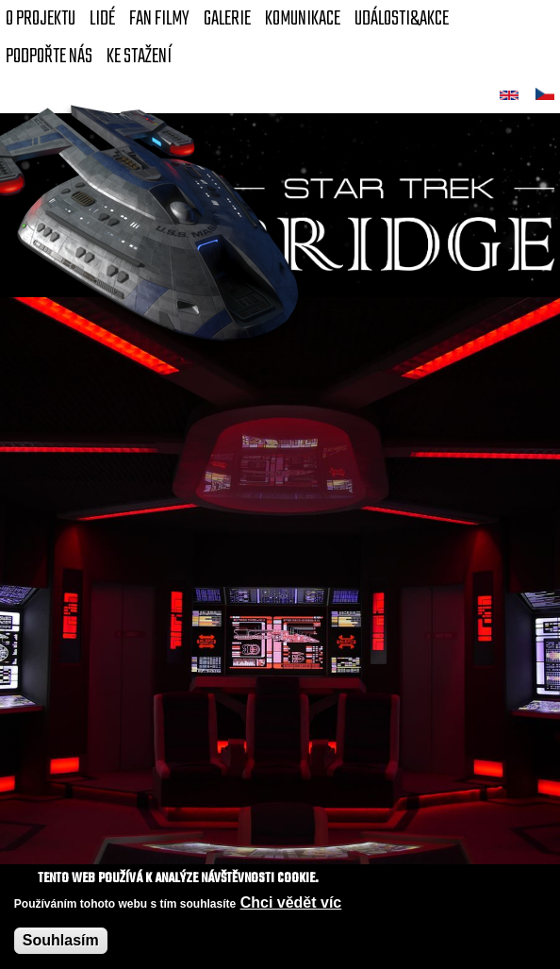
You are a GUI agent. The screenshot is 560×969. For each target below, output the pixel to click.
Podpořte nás (49, 57)
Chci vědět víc (291, 904)
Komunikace (303, 19)
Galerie (227, 19)
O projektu (41, 19)
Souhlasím (61, 942)
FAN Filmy (159, 19)
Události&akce (402, 19)
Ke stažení (139, 57)
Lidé (102, 19)
